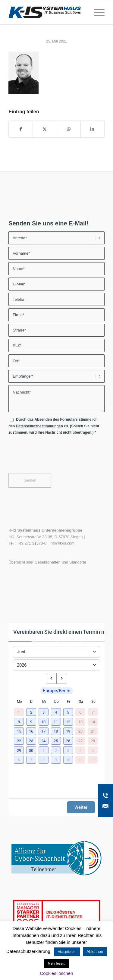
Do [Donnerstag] (56, 702)
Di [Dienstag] (32, 702)
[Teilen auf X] (45, 129)
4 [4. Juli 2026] (80, 750)
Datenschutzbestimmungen (39, 426)
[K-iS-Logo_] (47, 12)
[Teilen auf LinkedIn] (93, 129)
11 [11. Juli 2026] (80, 760)
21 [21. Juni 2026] (93, 731)
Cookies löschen (56, 973)
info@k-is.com (62, 543)
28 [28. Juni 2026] (93, 741)
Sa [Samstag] (81, 702)
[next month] (62, 678)
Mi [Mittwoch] (44, 702)
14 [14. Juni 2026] (93, 722)
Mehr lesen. (56, 963)
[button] (32, 712)
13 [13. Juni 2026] (80, 722)
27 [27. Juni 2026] (80, 741)
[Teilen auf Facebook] (21, 129)
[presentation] (54, 457)
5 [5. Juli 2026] (93, 750)
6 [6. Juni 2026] (80, 712)
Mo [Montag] (19, 702)
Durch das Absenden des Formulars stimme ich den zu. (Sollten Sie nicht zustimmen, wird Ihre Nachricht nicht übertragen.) (54, 426)
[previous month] (51, 678)
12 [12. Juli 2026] (93, 760)
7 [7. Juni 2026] (93, 712)
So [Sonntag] (93, 702)
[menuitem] (96, 12)
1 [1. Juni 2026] (19, 712)
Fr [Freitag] (69, 702)
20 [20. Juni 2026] (80, 731)
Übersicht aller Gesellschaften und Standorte (47, 562)
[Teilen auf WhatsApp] (69, 129)
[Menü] (96, 12)
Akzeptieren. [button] (67, 952)
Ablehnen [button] (95, 952)
